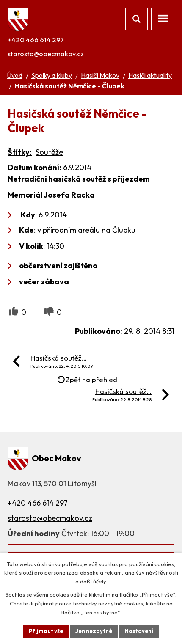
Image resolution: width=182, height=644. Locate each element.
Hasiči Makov (100, 75)
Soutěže (49, 152)
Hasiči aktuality (150, 75)
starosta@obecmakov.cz (46, 54)
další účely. (94, 582)
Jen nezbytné (94, 631)
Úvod (15, 75)
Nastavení (139, 631)
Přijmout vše (46, 631)
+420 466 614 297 (36, 40)
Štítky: (20, 152)
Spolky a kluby (52, 75)
